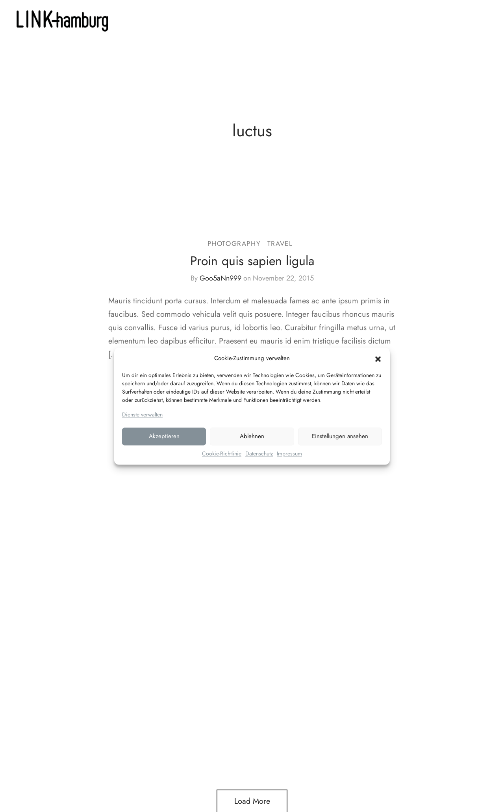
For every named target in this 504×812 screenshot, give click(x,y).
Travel (280, 243)
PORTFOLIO (263, 20)
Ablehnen (252, 437)
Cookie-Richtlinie (222, 453)
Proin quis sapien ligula (252, 261)
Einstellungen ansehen (340, 437)
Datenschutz (259, 453)
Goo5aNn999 (220, 278)
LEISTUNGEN (210, 20)
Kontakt (304, 20)
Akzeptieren (164, 437)
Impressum (289, 453)
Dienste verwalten (142, 414)
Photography (234, 243)
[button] (378, 359)
